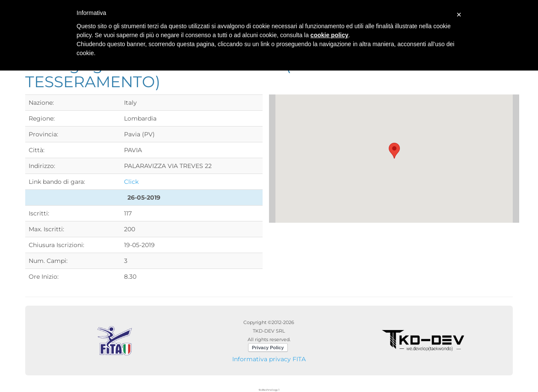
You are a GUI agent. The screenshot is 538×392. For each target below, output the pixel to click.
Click (131, 182)
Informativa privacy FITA (269, 359)
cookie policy (330, 35)
